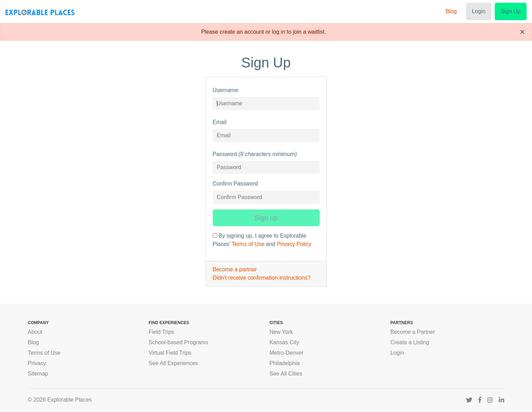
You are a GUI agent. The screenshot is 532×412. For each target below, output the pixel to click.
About (35, 332)
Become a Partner (413, 332)
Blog (451, 11)
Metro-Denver (287, 353)
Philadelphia (285, 363)
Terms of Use (248, 244)
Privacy (37, 363)
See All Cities (286, 374)
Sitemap (38, 374)
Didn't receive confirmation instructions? (262, 278)
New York (281, 332)
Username (226, 90)
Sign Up (511, 11)
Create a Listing (410, 342)
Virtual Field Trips (170, 353)
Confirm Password (235, 184)
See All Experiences (173, 363)
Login (479, 11)
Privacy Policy (294, 244)
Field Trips (161, 332)
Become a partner (235, 269)
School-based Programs (178, 342)
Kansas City (284, 342)
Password (225, 154)
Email (220, 122)
